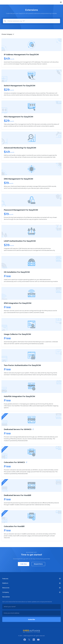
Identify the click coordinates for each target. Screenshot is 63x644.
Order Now (24, 564)
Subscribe (32, 619)
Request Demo (38, 564)
